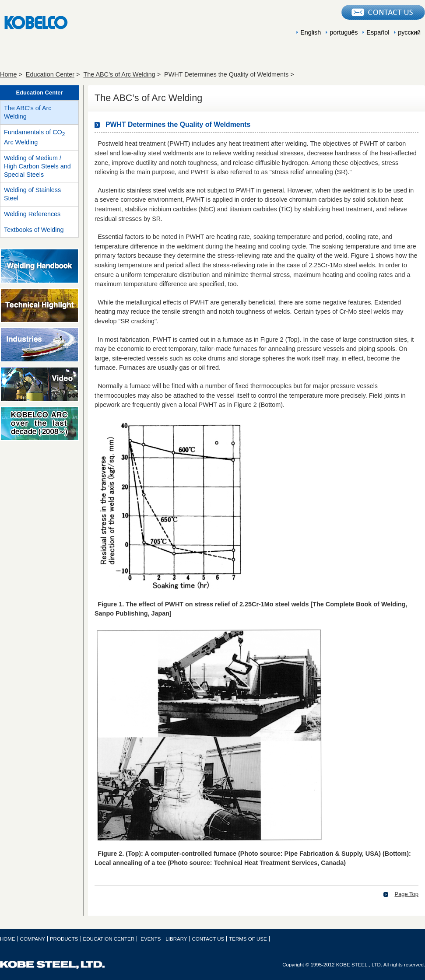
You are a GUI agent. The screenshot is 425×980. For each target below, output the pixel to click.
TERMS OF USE (248, 939)
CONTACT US (208, 939)
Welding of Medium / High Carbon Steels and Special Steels (37, 166)
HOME (8, 939)
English (311, 32)
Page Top (407, 894)
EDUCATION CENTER (212, 56)
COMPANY (42, 56)
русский (409, 32)
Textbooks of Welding (34, 230)
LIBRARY (383, 56)
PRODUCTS (127, 56)
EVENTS (298, 56)
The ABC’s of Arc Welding (119, 74)
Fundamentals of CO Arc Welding (34, 137)
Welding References (32, 214)
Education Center (50, 74)
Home (8, 74)
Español (378, 32)
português (344, 32)
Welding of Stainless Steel (32, 194)
